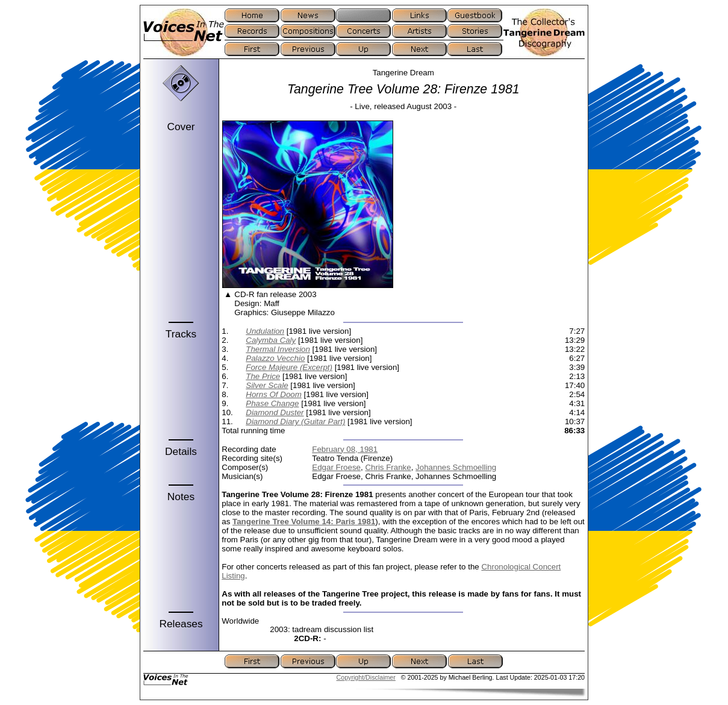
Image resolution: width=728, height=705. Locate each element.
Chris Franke (388, 467)
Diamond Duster (275, 412)
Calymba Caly (271, 340)
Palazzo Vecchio (275, 358)
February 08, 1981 (345, 449)
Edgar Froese (336, 467)
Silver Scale (267, 385)
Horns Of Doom (274, 394)
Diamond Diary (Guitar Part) (295, 421)
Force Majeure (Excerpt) (289, 367)
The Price (263, 376)
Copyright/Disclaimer (366, 677)
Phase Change (272, 403)
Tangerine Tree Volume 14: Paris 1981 (304, 522)
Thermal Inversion (278, 349)
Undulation (265, 331)
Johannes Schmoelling (456, 467)
